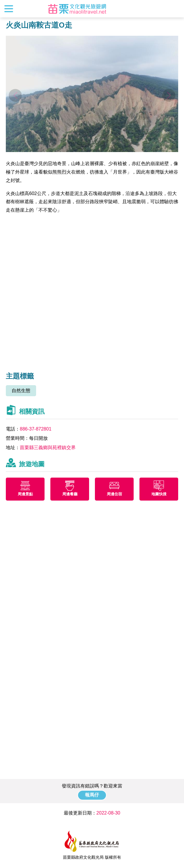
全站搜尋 (174, 9)
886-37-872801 (36, 429)
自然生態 (21, 391)
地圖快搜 (159, 494)
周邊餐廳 (70, 494)
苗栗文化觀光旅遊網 (77, 9)
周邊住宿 (114, 494)
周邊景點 (25, 494)
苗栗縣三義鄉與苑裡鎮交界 (48, 448)
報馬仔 (92, 795)
